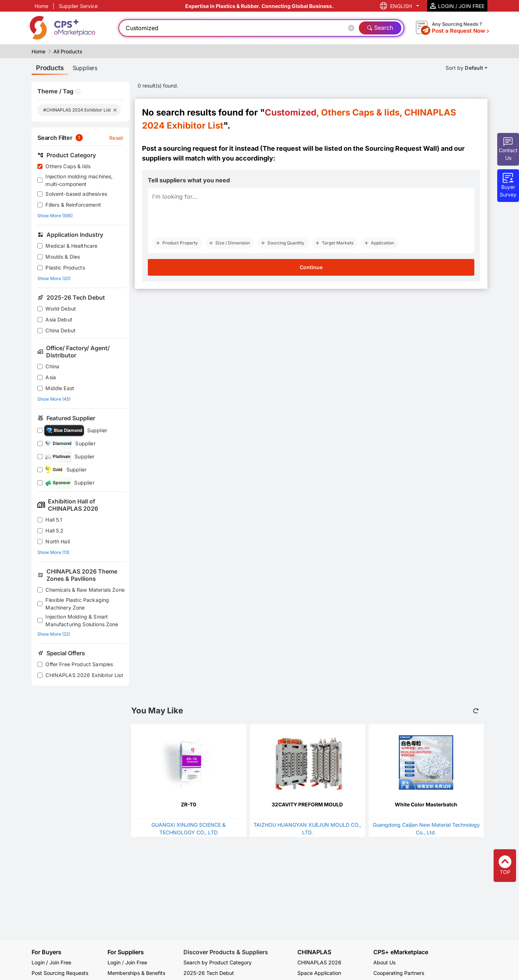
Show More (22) (54, 634)
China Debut (60, 330)
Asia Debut (59, 319)
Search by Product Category (218, 962)
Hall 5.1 (54, 520)
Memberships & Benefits (136, 973)
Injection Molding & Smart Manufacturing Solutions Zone (82, 620)
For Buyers (46, 952)
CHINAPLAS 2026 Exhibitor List (84, 675)
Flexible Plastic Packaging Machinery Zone (77, 604)
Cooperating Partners (399, 973)
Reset (116, 138)
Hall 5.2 (54, 531)
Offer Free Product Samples (79, 664)
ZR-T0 (188, 804)
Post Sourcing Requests (60, 973)
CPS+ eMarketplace (401, 952)
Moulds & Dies (63, 257)
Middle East (60, 388)
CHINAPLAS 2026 (319, 962)
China (52, 366)
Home (41, 6)
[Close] (353, 28)
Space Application (319, 973)
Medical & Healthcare (71, 246)
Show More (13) (53, 552)
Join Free (136, 962)
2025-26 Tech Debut (209, 973)
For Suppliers (126, 952)
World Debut (61, 309)
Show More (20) (54, 278)
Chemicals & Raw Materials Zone (85, 590)
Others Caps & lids (68, 166)
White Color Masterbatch (426, 804)
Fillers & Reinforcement (73, 205)
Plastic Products (65, 268)
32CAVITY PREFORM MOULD (307, 804)
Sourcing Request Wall (401, 148)
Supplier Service (78, 6)
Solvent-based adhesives (76, 194)
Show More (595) (55, 216)
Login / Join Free (51, 962)
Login (114, 962)
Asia (51, 377)
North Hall (58, 541)
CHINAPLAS (314, 952)
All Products (68, 51)
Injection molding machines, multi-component (79, 180)
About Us (384, 962)
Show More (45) (54, 399)
